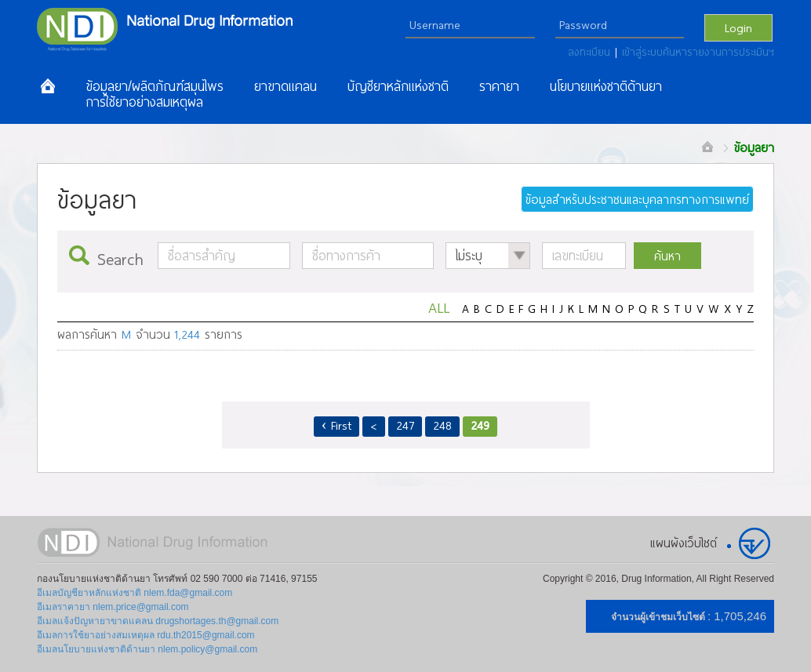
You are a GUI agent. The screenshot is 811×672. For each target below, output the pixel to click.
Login (738, 27)
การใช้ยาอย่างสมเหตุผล (144, 102)
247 (405, 425)
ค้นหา (667, 256)
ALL (439, 307)
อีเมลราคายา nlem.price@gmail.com (113, 607)
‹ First (337, 425)
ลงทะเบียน (591, 52)
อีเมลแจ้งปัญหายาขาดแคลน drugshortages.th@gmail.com (158, 621)
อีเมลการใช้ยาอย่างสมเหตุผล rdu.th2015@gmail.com (146, 635)
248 (442, 425)
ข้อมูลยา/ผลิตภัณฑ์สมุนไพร (155, 86)
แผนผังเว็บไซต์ (684, 543)
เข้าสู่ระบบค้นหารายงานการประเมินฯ (698, 52)
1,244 (187, 334)
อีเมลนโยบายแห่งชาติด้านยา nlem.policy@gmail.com (147, 649)
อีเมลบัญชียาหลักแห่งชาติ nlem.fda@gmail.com (135, 593)
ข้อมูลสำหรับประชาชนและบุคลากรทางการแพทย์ (637, 199)
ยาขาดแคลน (285, 86)
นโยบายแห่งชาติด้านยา (606, 86)
